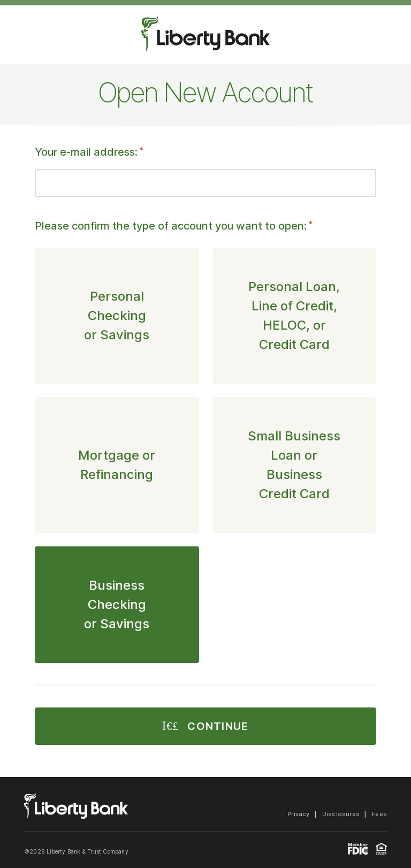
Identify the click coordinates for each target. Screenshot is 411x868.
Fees (379, 814)
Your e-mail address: (89, 152)
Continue (205, 726)
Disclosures (341, 814)
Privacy (299, 814)
